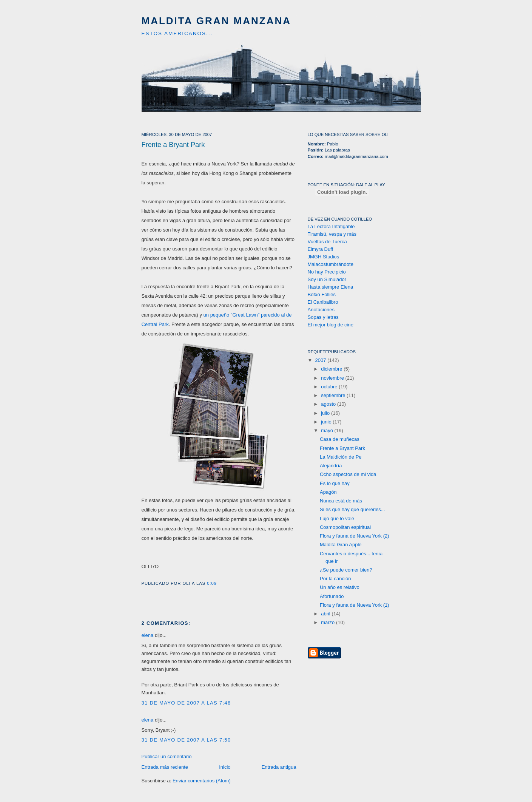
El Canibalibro (323, 302)
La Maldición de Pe (341, 457)
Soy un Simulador (327, 279)
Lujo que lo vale (337, 518)
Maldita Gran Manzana (217, 21)
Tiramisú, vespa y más (332, 234)
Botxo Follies (322, 294)
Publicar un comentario (167, 756)
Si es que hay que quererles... (352, 509)
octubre (330, 387)
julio (326, 413)
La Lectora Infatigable (331, 226)
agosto (329, 404)
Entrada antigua (279, 767)
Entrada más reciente (165, 767)
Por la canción (335, 579)
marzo (328, 622)
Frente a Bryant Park (173, 145)
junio (327, 422)
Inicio (225, 767)
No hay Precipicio (327, 272)
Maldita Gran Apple (341, 545)
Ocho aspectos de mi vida (348, 474)
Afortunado (332, 596)
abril (326, 614)
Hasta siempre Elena (331, 287)
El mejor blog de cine (331, 325)
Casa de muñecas (340, 439)
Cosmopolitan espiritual (345, 527)
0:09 (212, 583)
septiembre (334, 395)
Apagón (328, 492)
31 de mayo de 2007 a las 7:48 (186, 703)
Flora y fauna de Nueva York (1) (355, 605)
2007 (322, 360)
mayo (328, 430)
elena (148, 635)
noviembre (333, 378)
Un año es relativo (340, 587)
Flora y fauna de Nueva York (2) (355, 536)
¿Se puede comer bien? (346, 570)
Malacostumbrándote (331, 264)
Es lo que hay (335, 483)
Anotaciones (321, 310)
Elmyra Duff (321, 249)
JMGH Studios (324, 257)
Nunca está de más (341, 501)
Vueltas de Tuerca (327, 242)
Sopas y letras (323, 317)
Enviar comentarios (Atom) (202, 781)
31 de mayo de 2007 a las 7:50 (186, 740)
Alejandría (331, 466)
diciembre (332, 369)
